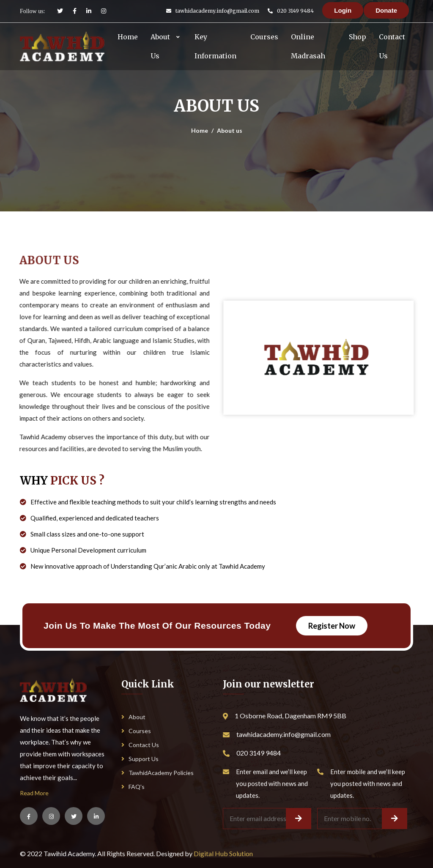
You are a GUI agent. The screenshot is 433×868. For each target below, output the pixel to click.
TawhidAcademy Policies (158, 773)
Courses (264, 37)
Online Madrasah (308, 46)
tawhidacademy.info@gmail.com (217, 11)
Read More (34, 793)
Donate (386, 10)
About (133, 717)
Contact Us (392, 46)
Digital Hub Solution (223, 853)
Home (128, 37)
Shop (358, 37)
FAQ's (133, 787)
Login (343, 10)
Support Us (140, 759)
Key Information (215, 46)
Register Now (332, 626)
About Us (160, 46)
